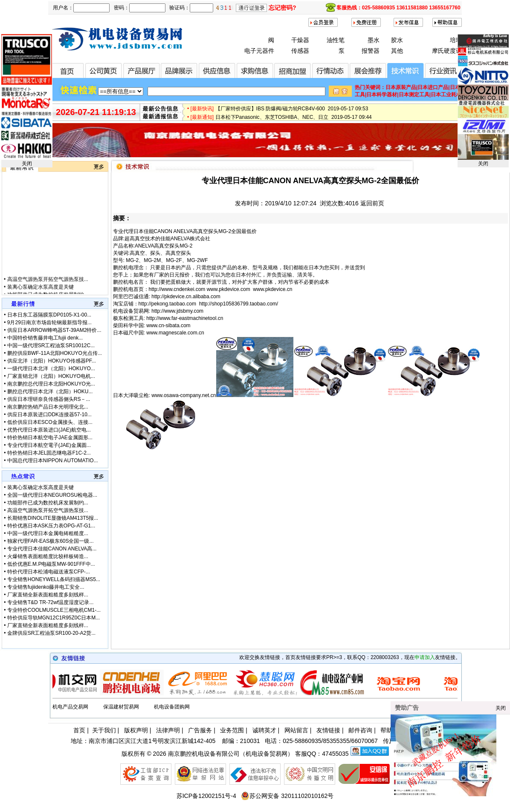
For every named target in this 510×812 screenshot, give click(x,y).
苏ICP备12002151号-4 (206, 796)
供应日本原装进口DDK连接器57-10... (49, 415)
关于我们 (104, 730)
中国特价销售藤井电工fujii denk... (45, 338)
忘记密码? (283, 8)
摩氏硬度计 (447, 51)
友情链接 (328, 730)
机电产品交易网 (70, 707)
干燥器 (300, 40)
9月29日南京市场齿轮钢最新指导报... (49, 322)
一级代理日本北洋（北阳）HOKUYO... (51, 369)
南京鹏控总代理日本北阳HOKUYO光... (51, 384)
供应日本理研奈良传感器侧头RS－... (49, 399)
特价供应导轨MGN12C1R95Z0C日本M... (54, 618)
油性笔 (336, 40)
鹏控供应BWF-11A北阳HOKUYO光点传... (55, 353)
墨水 (374, 40)
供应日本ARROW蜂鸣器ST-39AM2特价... (54, 330)
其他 (397, 51)
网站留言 (296, 730)
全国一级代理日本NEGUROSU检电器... (52, 495)
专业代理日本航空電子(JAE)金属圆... (49, 445)
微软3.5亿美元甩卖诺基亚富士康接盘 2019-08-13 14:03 (279, 104)
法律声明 (168, 730)
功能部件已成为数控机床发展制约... (48, 503)
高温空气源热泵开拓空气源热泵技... (48, 285)
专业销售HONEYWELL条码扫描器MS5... (54, 579)
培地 (456, 40)
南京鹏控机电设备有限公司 (204, 754)
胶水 (397, 40)
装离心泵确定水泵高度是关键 (41, 292)
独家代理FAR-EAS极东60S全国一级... (51, 541)
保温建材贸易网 (121, 707)
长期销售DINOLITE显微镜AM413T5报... (53, 518)
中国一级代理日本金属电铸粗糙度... (48, 533)
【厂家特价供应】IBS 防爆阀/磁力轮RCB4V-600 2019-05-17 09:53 (292, 112)
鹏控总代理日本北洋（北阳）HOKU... (50, 392)
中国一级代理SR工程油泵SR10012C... (51, 346)
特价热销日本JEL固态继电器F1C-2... (49, 453)
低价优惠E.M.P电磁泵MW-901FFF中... (51, 564)
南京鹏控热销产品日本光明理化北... (48, 407)
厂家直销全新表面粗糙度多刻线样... (48, 595)
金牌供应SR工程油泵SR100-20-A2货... (51, 633)
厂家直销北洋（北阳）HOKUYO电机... (51, 376)
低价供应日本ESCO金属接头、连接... (50, 422)
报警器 (371, 51)
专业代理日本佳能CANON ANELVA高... (52, 549)
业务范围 (232, 730)
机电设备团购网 (172, 707)
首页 (79, 730)
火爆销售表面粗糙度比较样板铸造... (48, 556)
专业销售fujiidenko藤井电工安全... (46, 587)
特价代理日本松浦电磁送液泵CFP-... (49, 572)
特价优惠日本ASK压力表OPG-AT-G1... (51, 526)
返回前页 (372, 203)
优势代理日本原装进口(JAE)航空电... (49, 430)
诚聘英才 (264, 730)
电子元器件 (259, 51)
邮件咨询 (360, 730)
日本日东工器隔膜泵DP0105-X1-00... (49, 315)
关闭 (27, 164)
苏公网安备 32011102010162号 (287, 796)
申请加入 (425, 657)
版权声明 (136, 730)
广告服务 (200, 730)
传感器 (300, 51)
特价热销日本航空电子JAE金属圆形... (50, 438)
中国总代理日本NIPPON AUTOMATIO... (53, 461)
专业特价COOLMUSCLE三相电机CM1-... (54, 610)
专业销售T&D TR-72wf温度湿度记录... (50, 602)
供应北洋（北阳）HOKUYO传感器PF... (52, 361)
